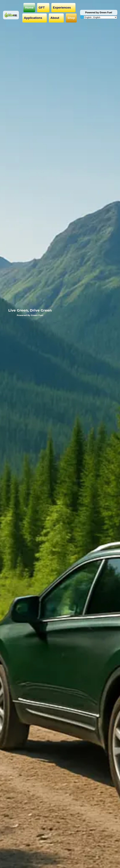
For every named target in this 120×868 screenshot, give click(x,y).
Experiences (63, 8)
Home (29, 8)
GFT (43, 8)
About (56, 18)
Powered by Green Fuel (99, 12)
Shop (71, 18)
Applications (35, 18)
